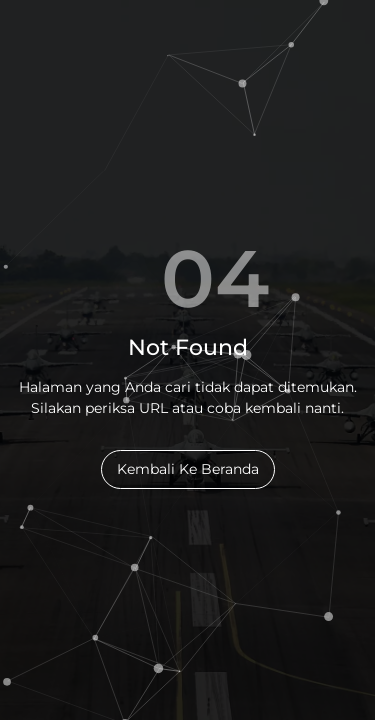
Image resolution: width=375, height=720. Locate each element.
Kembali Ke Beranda (188, 469)
